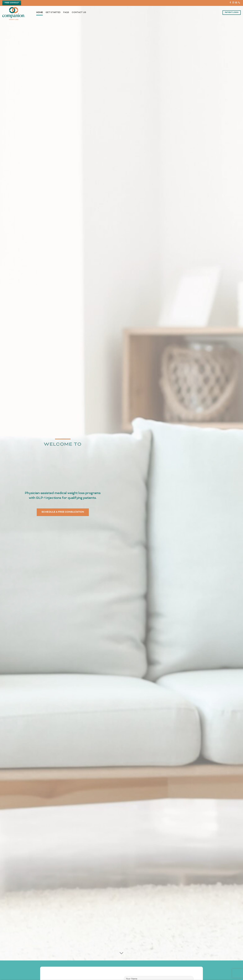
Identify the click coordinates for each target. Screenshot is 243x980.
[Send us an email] (236, 3)
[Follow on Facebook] (230, 3)
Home (40, 13)
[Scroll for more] (122, 953)
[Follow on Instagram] (233, 3)
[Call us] (239, 3)
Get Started (53, 13)
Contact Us (79, 13)
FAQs (66, 13)
